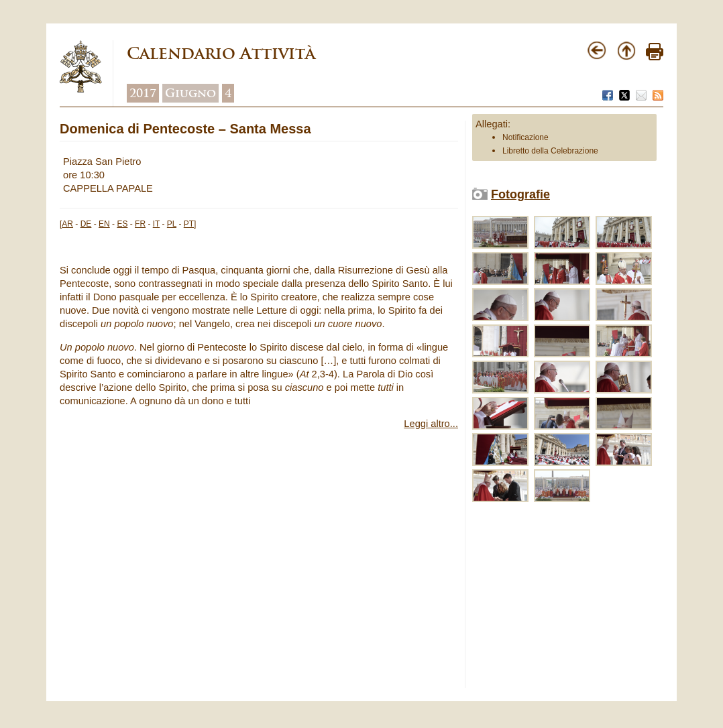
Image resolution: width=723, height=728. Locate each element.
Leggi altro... (431, 424)
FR (140, 224)
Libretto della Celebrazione (550, 151)
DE (86, 224)
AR (67, 224)
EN (104, 224)
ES (122, 224)
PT (189, 224)
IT (156, 224)
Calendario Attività (221, 53)
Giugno (190, 93)
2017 (143, 93)
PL (172, 224)
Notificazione (525, 137)
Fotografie (520, 194)
